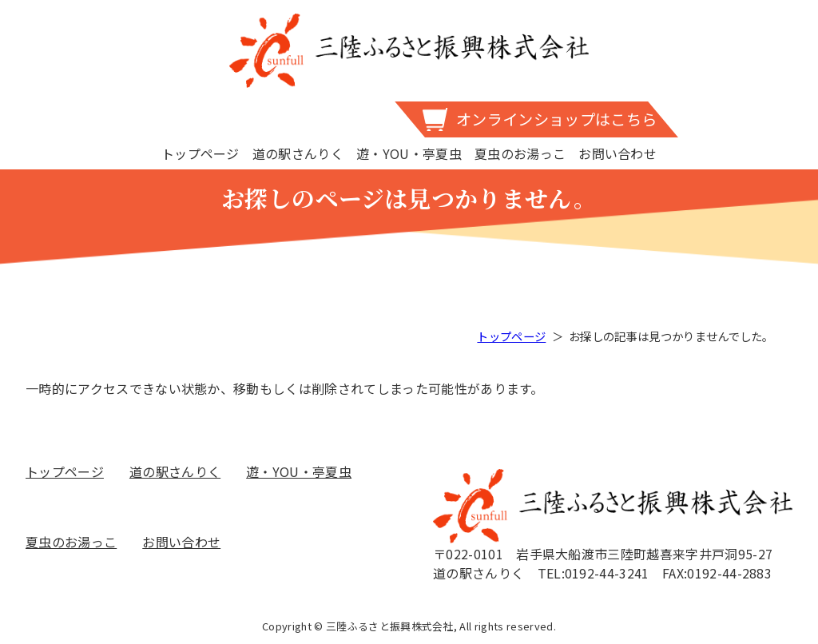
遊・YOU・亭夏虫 (409, 153)
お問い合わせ (617, 153)
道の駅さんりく (298, 153)
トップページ (201, 153)
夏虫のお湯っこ (520, 153)
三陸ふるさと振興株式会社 (409, 51)
